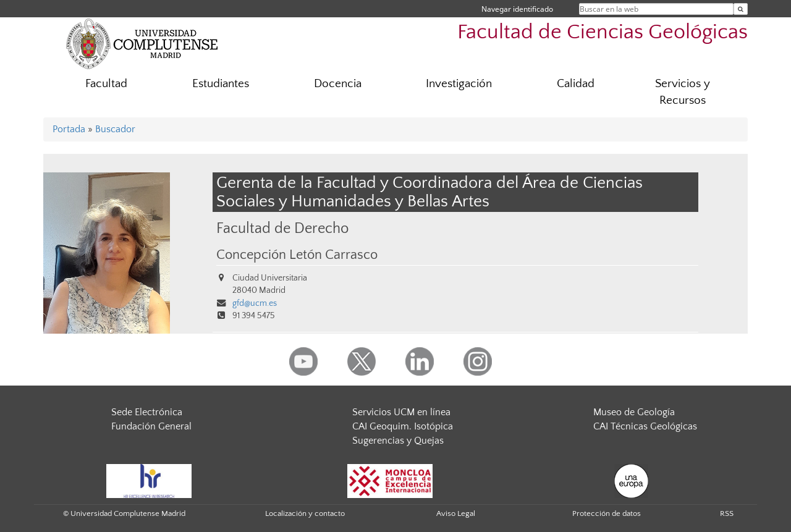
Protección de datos (607, 513)
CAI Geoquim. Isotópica (403, 426)
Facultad (106, 84)
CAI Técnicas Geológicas (645, 426)
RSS (727, 513)
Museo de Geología (634, 412)
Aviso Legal (456, 513)
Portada (69, 129)
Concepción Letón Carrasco (297, 255)
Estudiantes (221, 84)
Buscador (115, 129)
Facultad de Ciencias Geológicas (603, 32)
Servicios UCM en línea (401, 412)
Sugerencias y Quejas (398, 441)
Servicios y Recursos (683, 92)
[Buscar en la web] (741, 9)
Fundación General (151, 426)
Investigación (459, 84)
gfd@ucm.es (255, 303)
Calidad (576, 84)
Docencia (338, 84)
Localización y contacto (305, 513)
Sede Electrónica (147, 412)
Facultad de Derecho (282, 228)
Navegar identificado (517, 9)
